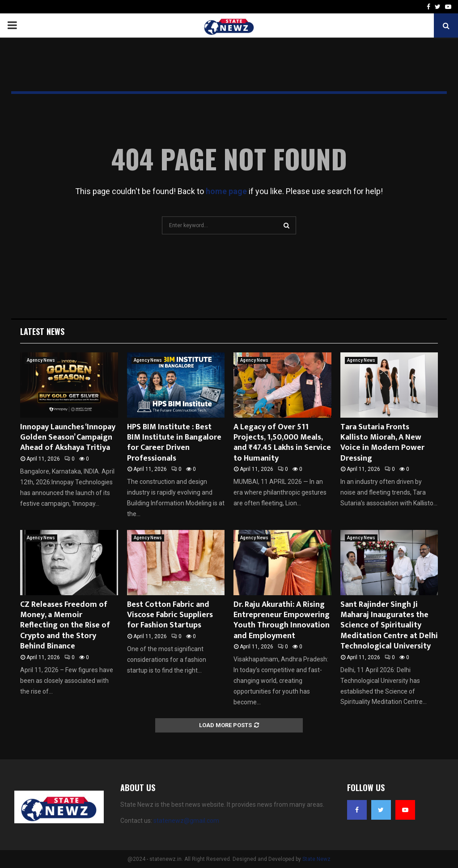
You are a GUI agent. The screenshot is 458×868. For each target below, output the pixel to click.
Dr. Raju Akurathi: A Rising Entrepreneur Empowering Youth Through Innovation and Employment (282, 620)
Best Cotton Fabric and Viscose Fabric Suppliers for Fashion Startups (170, 615)
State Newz (316, 859)
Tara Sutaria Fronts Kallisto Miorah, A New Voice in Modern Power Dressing (382, 443)
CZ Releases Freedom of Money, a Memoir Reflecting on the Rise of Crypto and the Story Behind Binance (65, 626)
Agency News (41, 360)
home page (226, 191)
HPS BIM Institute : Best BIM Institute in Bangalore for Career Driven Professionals (174, 443)
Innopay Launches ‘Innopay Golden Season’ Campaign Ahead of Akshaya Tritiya (68, 438)
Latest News (42, 331)
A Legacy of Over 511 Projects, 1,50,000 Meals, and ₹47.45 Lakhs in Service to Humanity (282, 443)
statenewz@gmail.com (186, 821)
